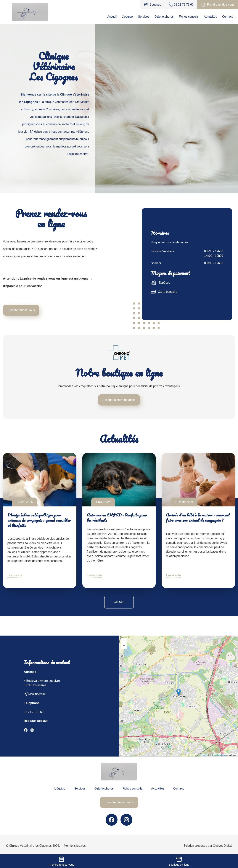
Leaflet (205, 755)
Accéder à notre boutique (119, 400)
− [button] (124, 646)
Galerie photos (164, 17)
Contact (227, 17)
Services (144, 17)
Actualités (210, 17)
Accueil (112, 17)
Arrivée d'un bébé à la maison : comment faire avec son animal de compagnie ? (198, 517)
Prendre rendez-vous (21, 310)
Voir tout (119, 602)
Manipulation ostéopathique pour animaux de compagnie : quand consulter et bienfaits (39, 520)
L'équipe (127, 17)
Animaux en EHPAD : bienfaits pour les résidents (117, 517)
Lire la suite (15, 575)
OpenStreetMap (219, 755)
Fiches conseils (189, 17)
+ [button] (124, 641)
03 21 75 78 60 (34, 712)
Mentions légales (75, 846)
